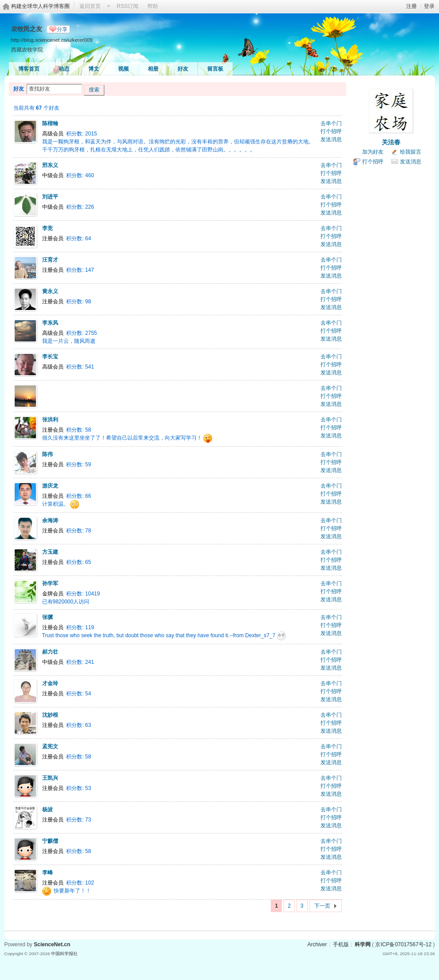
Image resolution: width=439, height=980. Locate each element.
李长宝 (50, 357)
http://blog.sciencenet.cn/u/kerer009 (52, 40)
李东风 (50, 323)
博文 (94, 69)
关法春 (391, 142)
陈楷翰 (50, 123)
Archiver (317, 944)
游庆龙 (50, 486)
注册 (411, 6)
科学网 (363, 944)
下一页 (322, 906)
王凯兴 (50, 778)
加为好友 (373, 152)
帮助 (153, 6)
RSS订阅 (128, 6)
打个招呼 (331, 131)
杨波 (47, 809)
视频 (123, 69)
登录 (429, 6)
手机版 (341, 944)
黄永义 (50, 291)
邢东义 (50, 165)
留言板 (215, 69)
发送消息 (331, 139)
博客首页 (29, 69)
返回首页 (90, 6)
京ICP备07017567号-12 (403, 944)
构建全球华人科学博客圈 (40, 6)
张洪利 (50, 420)
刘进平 (50, 197)
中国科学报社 (64, 954)
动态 (64, 69)
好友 (183, 69)
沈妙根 (50, 715)
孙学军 (50, 583)
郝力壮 (50, 652)
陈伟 (47, 454)
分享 (62, 29)
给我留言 (411, 152)
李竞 (47, 228)
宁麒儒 (50, 841)
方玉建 (50, 552)
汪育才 (50, 260)
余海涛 (50, 520)
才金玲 (50, 683)
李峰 (47, 873)
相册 (153, 69)
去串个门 (331, 123)
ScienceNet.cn (52, 944)
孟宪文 (50, 746)
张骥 (47, 617)
